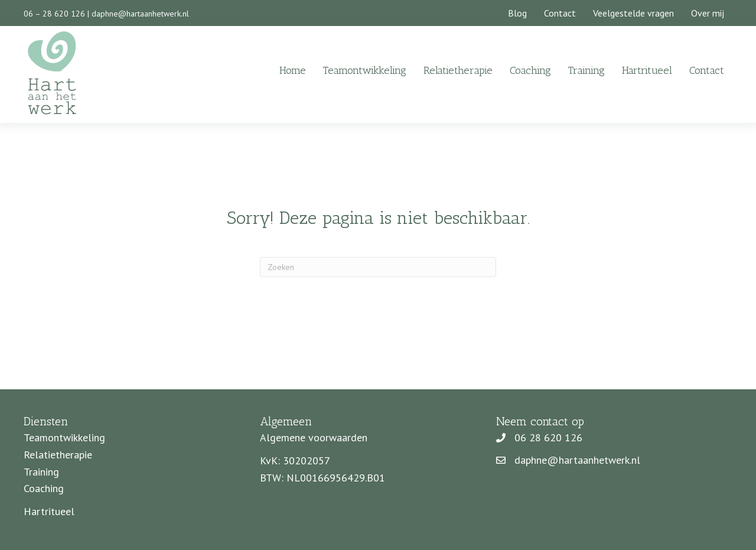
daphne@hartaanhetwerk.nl (140, 14)
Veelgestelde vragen (633, 13)
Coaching (530, 70)
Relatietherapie (458, 70)
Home (293, 70)
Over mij (708, 13)
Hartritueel (647, 70)
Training (586, 70)
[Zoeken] (378, 267)
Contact (560, 13)
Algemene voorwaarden (314, 437)
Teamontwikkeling (365, 70)
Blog (517, 13)
